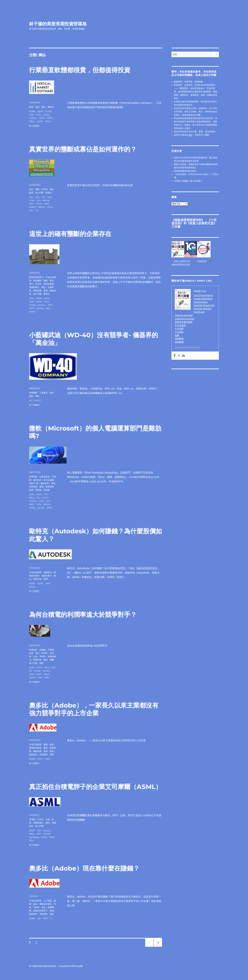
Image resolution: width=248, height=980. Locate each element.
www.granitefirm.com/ (188, 347)
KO (31, 400)
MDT (31, 204)
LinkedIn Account (184, 319)
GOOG (46, 115)
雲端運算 (43, 754)
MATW (46, 200)
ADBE (32, 111)
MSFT (50, 118)
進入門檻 (39, 193)
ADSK (40, 111)
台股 (31, 653)
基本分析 (37, 480)
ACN (31, 298)
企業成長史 (45, 477)
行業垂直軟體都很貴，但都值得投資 (80, 70)
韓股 (41, 663)
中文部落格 (180, 325)
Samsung (34, 837)
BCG (47, 667)
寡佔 (37, 107)
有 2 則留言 (34, 126)
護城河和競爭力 (36, 277)
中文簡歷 (179, 329)
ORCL (32, 121)
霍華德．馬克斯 (42, 490)
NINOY (47, 834)
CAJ (39, 830)
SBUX (47, 674)
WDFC (32, 312)
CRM (31, 115)
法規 (35, 656)
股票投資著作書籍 (184, 322)
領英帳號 (179, 342)
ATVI (46, 494)
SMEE (44, 837)
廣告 (52, 744)
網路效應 (37, 290)
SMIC (52, 837)
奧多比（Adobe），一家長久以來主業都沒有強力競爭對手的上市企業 (94, 709)
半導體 (51, 650)
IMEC (32, 834)
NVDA (32, 508)
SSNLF (33, 677)
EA (38, 498)
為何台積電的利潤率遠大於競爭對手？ (83, 614)
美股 (46, 290)
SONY (49, 508)
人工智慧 (48, 901)
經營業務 (50, 487)
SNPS (40, 121)
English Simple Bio (204, 305)
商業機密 (37, 281)
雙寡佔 (51, 107)
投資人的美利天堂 (201, 223)
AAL (31, 197)
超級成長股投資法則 (188, 220)
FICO (38, 115)
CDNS (48, 111)
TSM (48, 308)
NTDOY (47, 504)
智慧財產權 (49, 284)
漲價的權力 (34, 287)
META (42, 118)
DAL (37, 197)
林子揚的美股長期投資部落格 (58, 24)
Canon (46, 830)
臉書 (177, 335)
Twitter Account (184, 315)
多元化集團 (49, 480)
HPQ (42, 501)
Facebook (199, 312)
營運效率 (33, 650)
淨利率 (42, 656)
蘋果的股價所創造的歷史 (185, 171)
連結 (190, 135)
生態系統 (33, 487)
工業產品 (43, 393)
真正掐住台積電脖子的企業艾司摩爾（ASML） (95, 787)
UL (37, 210)
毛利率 (36, 907)
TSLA (50, 207)
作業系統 (33, 477)
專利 (31, 284)
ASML (39, 302)
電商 (52, 754)
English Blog (201, 302)
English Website (203, 309)
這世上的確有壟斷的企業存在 (70, 234)
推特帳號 (179, 339)
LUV (39, 200)
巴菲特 (45, 189)
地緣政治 (48, 572)
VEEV (48, 121)
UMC (47, 677)
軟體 (31, 107)
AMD (32, 302)
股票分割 (37, 579)
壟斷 (37, 189)
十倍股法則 (201, 261)
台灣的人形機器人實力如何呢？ (188, 181)
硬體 (41, 487)
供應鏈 (42, 650)
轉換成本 (33, 754)
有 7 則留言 (34, 405)
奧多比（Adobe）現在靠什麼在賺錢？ (84, 868)
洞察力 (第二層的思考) (39, 483)
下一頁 (157, 947)
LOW (32, 200)
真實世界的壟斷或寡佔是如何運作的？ (83, 149)
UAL (31, 210)
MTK (39, 504)
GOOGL (33, 118)
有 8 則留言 (34, 682)
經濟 (31, 193)
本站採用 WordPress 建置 (71, 966)
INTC (50, 305)
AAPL (32, 494)
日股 (48, 819)
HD (43, 197)
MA (39, 918)
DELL (32, 498)
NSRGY (33, 207)
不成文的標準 (35, 572)
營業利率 (37, 660)
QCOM (40, 308)
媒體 (46, 744)
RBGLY (42, 207)
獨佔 (43, 107)
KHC (50, 197)
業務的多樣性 (35, 748)
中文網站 (179, 332)
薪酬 (52, 660)
